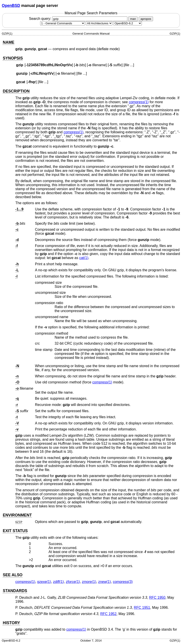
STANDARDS (15, 591)
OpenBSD (11, 6)
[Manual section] (63, 23)
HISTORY (11, 623)
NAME (8, 42)
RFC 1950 (157, 598)
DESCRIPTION (16, 91)
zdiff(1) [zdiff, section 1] (59, 582)
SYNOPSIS (13, 58)
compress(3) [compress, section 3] (123, 582)
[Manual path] (128, 23)
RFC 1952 (108, 614)
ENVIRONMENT (17, 515)
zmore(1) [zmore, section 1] (89, 582)
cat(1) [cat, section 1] (84, 258)
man (133, 19)
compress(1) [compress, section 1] (139, 102)
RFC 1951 (142, 608)
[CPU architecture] (99, 23)
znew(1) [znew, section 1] (104, 582)
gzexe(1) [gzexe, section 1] (44, 582)
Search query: (79, 19)
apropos (146, 19)
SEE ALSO (12, 575)
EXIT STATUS (15, 531)
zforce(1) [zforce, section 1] (73, 582)
